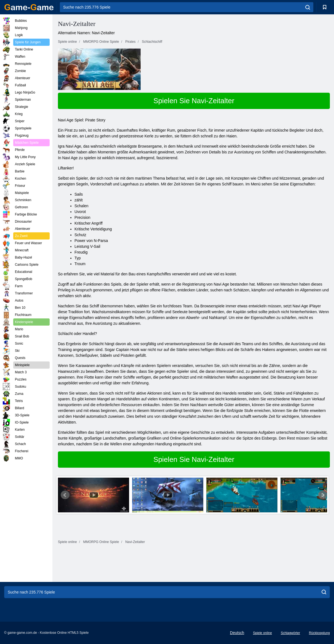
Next (323, 495)
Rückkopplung (319, 633)
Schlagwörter (290, 633)
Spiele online (262, 633)
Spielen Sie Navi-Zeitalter (194, 101)
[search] (308, 7)
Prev (65, 495)
